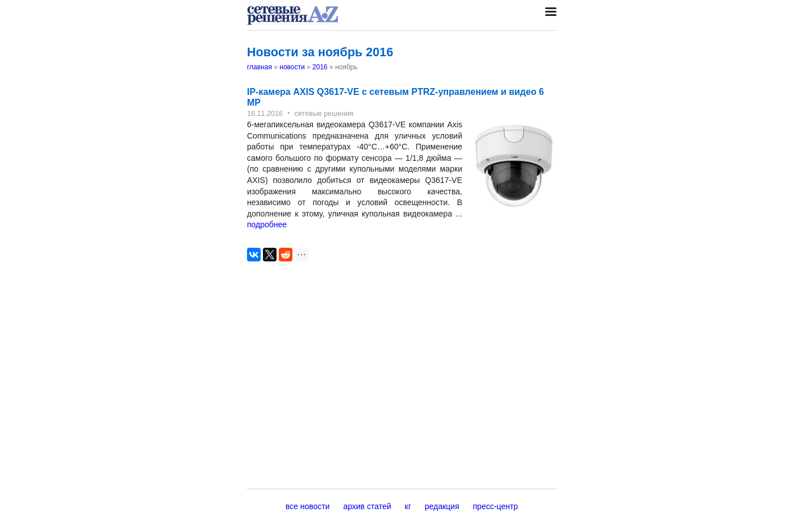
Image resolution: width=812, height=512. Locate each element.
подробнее (267, 224)
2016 (320, 67)
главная (259, 67)
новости (292, 67)
